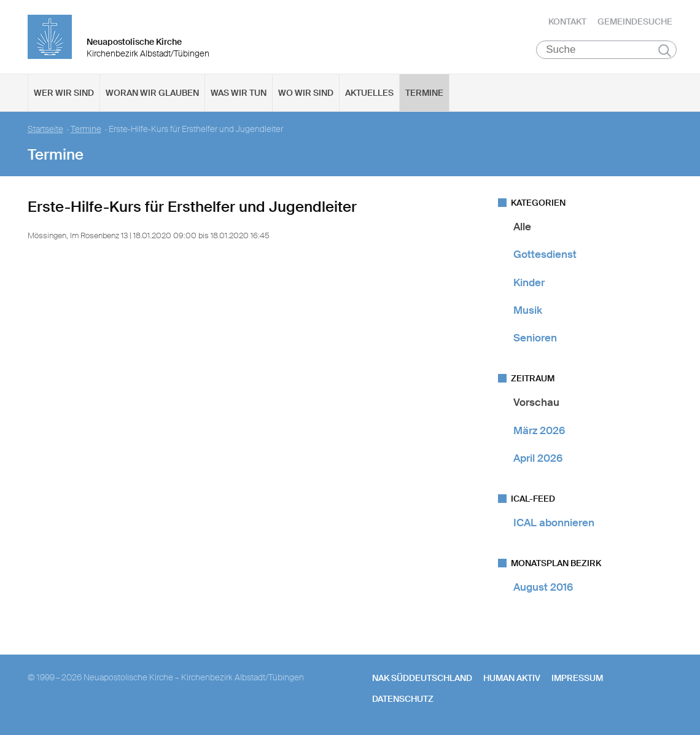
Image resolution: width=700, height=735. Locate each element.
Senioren (535, 338)
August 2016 (543, 587)
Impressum (577, 678)
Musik (528, 310)
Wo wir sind (306, 93)
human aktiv (512, 678)
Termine (424, 93)
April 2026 (538, 458)
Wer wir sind (64, 93)
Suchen (665, 50)
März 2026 (539, 430)
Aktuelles (369, 93)
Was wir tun (239, 93)
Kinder (529, 282)
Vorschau (536, 402)
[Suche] (606, 50)
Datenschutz (403, 699)
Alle (522, 227)
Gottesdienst (545, 254)
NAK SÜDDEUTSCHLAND (422, 678)
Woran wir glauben (152, 93)
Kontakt (567, 21)
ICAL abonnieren (554, 523)
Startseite (45, 129)
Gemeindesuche (635, 21)
